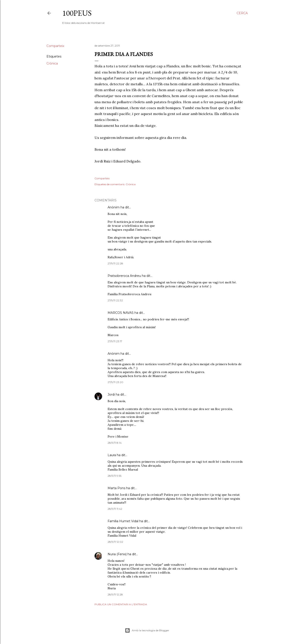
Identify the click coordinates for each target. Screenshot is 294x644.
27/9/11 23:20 (115, 382)
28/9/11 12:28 (115, 594)
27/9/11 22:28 (115, 263)
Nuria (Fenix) (117, 554)
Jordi (111, 394)
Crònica (52, 63)
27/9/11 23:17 (115, 341)
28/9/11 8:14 (115, 443)
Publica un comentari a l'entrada (121, 604)
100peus (77, 13)
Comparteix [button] (55, 46)
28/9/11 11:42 (115, 509)
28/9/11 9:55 (114, 476)
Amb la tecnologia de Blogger (147, 630)
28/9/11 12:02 (115, 542)
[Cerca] (242, 13)
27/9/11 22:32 (115, 300)
